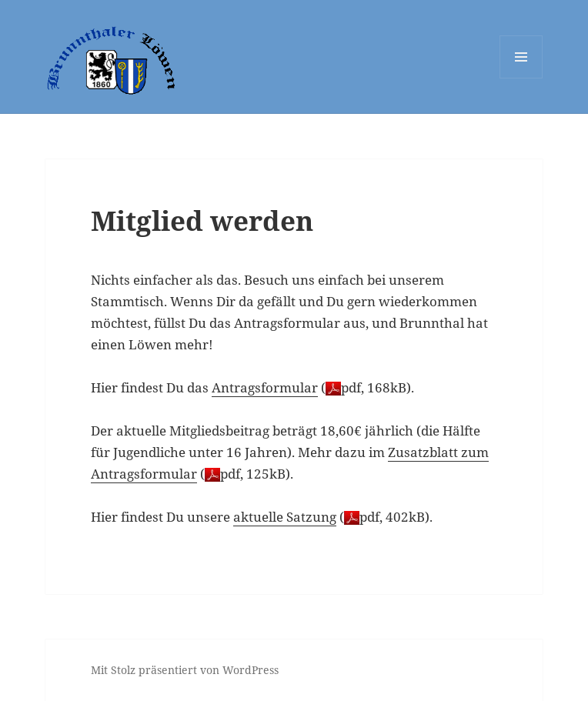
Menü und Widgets (521, 78)
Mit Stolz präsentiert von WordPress (185, 670)
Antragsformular (265, 387)
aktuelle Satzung (285, 517)
